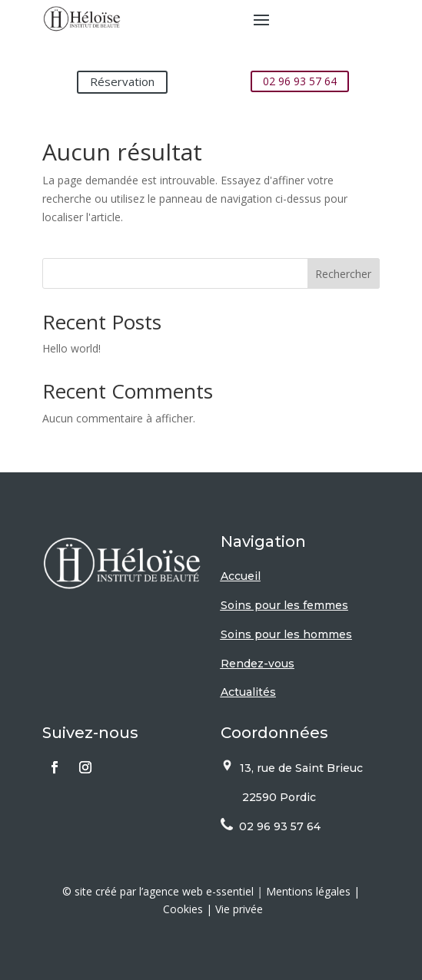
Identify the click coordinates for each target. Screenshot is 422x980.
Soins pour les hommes (286, 634)
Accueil (241, 576)
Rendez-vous (258, 664)
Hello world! (71, 348)
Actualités (248, 692)
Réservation (122, 81)
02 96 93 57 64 (300, 81)
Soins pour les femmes (284, 605)
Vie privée (239, 909)
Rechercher (343, 274)
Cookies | (189, 909)
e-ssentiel (230, 891)
